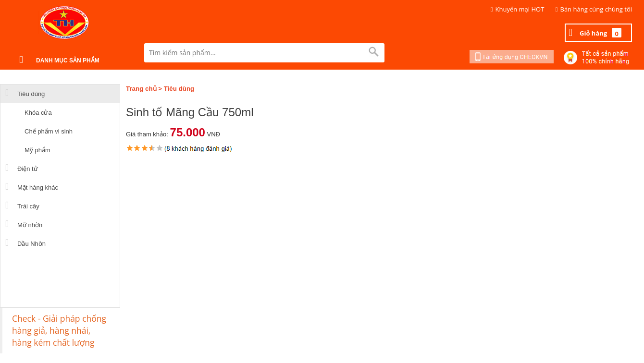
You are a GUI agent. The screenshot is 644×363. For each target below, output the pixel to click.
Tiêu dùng (179, 89)
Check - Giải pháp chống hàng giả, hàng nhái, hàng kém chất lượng (59, 330)
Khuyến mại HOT (520, 9)
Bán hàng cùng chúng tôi (596, 9)
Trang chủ (141, 89)
